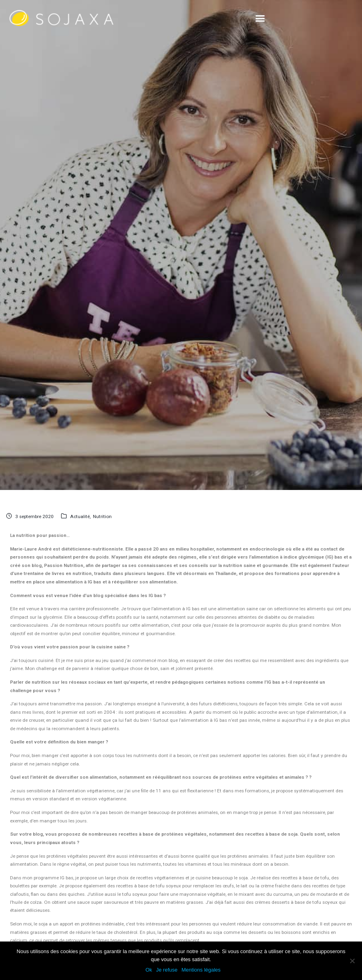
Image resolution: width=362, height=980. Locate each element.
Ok (149, 970)
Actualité (80, 516)
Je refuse (167, 970)
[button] (260, 18)
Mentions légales (201, 970)
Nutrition (102, 516)
